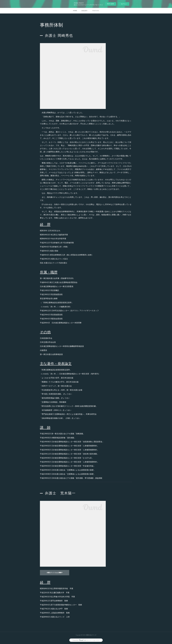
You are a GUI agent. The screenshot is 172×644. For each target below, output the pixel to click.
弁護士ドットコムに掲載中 (55, 573)
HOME (75, 11)
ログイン (124, 4)
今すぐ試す (111, 4)
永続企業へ (85, 11)
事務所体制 (96, 11)
